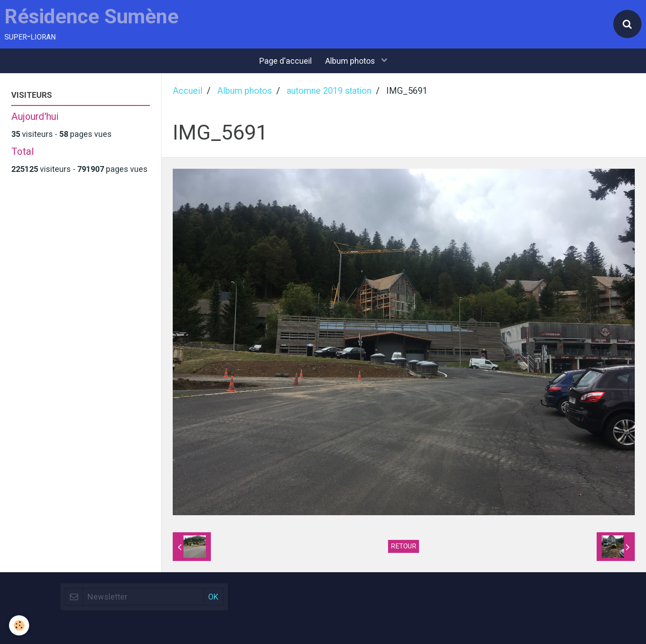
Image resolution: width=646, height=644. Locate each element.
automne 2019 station (329, 91)
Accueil (188, 91)
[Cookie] (19, 625)
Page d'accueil (286, 61)
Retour (404, 546)
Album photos (351, 61)
